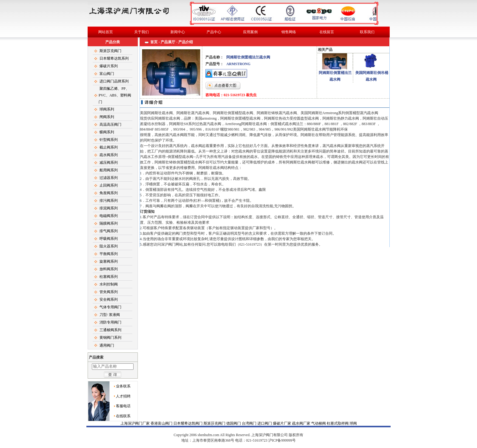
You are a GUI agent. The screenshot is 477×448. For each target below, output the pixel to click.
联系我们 (367, 32)
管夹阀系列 (109, 292)
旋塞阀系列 (109, 261)
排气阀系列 (109, 231)
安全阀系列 (109, 299)
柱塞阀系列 (109, 277)
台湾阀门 (250, 423)
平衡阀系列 (109, 254)
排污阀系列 (109, 201)
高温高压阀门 (110, 124)
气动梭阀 (319, 423)
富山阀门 (107, 74)
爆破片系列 (109, 66)
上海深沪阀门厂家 (136, 423)
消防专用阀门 (110, 322)
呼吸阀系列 (109, 239)
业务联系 (123, 386)
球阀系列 (107, 109)
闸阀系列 (107, 117)
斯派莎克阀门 (110, 51)
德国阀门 (234, 423)
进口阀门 (265, 423)
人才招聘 (123, 396)
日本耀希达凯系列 (114, 58)
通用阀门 (107, 345)
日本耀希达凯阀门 (188, 423)
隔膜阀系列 (109, 223)
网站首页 (106, 32)
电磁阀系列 (109, 216)
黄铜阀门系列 (110, 338)
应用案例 (250, 32)
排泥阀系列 (109, 208)
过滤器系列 (109, 178)
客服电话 (123, 406)
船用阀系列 (109, 170)
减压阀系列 (109, 163)
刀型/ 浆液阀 (110, 315)
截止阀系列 (109, 147)
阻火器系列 (109, 246)
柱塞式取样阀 (338, 423)
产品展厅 (168, 42)
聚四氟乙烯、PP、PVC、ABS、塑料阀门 (115, 95)
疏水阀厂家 (302, 423)
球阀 (238, 435)
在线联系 (123, 416)
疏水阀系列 (109, 155)
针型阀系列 (109, 140)
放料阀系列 (109, 269)
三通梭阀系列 (110, 330)
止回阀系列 (109, 185)
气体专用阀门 (110, 307)
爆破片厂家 (282, 423)
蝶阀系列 (107, 132)
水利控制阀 (109, 284)
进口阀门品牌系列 (114, 81)
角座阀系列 (109, 193)
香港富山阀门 (162, 423)
